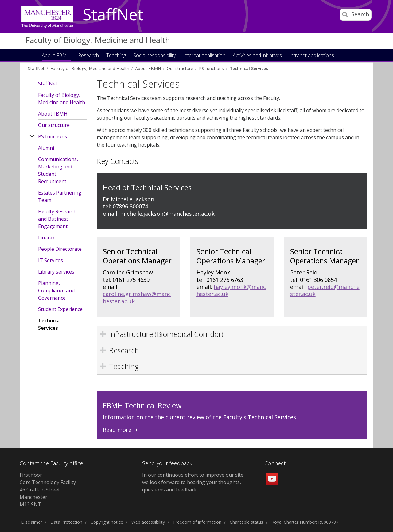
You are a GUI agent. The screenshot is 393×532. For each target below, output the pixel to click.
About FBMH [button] (56, 56)
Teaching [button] (116, 56)
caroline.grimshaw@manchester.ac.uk (137, 297)
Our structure (180, 68)
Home (32, 55)
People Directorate (60, 249)
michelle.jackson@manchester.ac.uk (167, 214)
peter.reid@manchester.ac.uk (325, 290)
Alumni (46, 148)
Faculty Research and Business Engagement (57, 219)
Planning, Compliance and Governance (56, 290)
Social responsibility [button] (154, 56)
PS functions (211, 68)
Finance (47, 238)
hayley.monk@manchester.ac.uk (231, 290)
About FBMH (148, 68)
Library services (56, 272)
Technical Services (249, 68)
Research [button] (88, 56)
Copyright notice (107, 522)
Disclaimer (32, 522)
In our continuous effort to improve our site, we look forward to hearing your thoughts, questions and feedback (193, 482)
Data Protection (66, 522)
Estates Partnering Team (60, 196)
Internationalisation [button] (204, 56)
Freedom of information (197, 522)
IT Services (51, 260)
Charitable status (246, 522)
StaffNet (113, 15)
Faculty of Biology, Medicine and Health (98, 40)
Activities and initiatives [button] (257, 56)
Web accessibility (148, 522)
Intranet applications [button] (312, 56)
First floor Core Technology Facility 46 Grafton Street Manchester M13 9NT (48, 490)
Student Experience (60, 309)
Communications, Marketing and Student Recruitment (58, 170)
